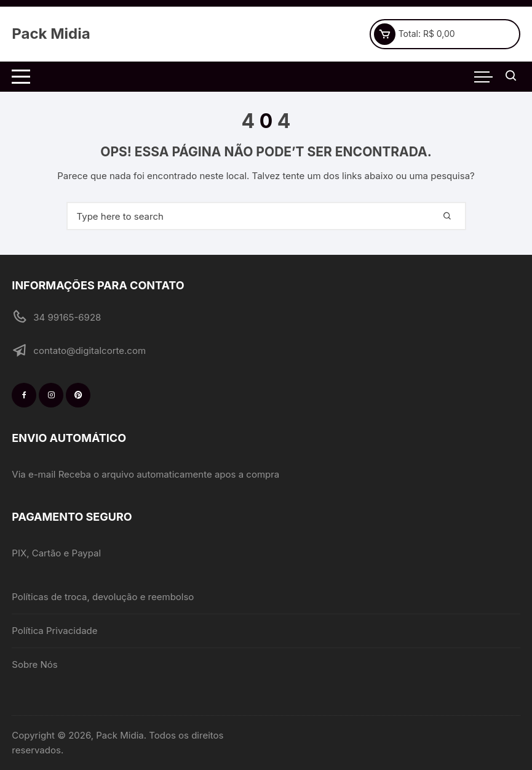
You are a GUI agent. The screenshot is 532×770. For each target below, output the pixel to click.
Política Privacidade (54, 631)
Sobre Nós (34, 664)
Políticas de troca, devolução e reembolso (103, 597)
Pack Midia (51, 34)
